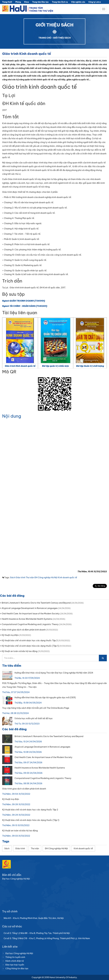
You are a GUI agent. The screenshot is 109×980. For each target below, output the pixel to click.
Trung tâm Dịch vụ (60, 2)
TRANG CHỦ (45, 38)
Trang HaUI (7, 2)
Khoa (27, 2)
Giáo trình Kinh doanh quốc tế (20, 366)
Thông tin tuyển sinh (15, 957)
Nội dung (12, 416)
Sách (13, 577)
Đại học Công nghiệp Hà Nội (19, 953)
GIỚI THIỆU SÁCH (62, 38)
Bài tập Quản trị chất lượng (90, 366)
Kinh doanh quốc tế (67, 577)
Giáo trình (20, 577)
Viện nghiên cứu (78, 2)
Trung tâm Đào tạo (40, 2)
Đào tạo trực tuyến (15, 965)
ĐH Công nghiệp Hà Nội (46, 577)
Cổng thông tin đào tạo (17, 969)
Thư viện (30, 577)
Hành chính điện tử (15, 961)
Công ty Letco (95, 2)
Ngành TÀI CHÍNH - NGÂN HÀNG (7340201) (25, 306)
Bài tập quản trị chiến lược (56, 366)
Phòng (18, 2)
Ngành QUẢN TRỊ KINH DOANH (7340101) (24, 301)
